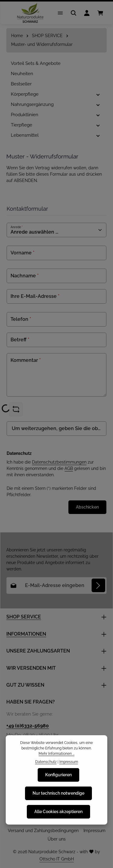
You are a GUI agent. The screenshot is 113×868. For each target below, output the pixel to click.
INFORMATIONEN (26, 634)
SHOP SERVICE (24, 617)
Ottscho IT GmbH (57, 859)
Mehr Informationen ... (56, 756)
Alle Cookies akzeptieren (58, 814)
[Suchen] (74, 13)
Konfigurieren (58, 777)
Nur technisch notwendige (58, 796)
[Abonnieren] (98, 585)
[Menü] (60, 13)
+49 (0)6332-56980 (28, 726)
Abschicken (87, 507)
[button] (98, 94)
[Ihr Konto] (87, 13)
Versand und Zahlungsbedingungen (43, 831)
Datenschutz (46, 764)
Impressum (94, 831)
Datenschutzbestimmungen (59, 462)
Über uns (57, 839)
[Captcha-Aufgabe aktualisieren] (16, 409)
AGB (69, 468)
